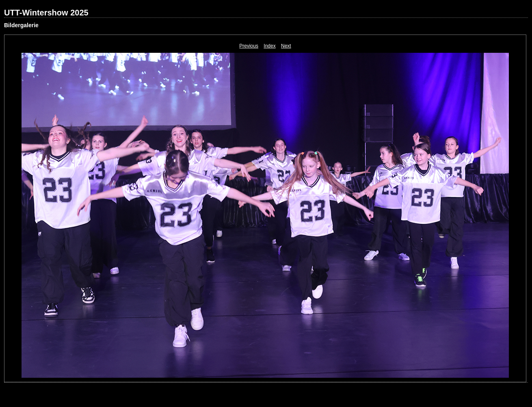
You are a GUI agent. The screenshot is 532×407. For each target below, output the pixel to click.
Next (286, 46)
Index (269, 46)
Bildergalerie (21, 25)
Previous (249, 46)
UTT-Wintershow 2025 (46, 13)
